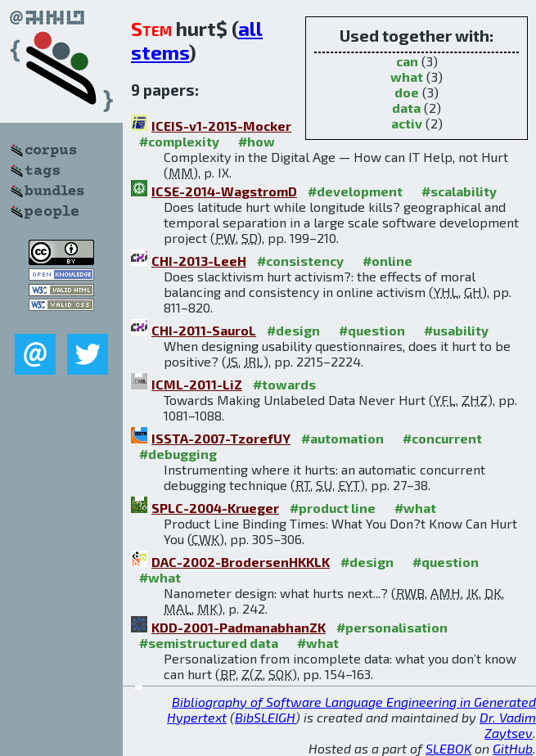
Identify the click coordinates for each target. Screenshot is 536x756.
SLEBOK (448, 748)
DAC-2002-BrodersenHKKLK (241, 562)
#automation (342, 438)
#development (355, 191)
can (407, 61)
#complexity (179, 141)
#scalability (459, 191)
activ (407, 123)
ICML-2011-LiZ (197, 384)
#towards (284, 384)
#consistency (300, 261)
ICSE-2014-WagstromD (224, 191)
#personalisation (392, 627)
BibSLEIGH (265, 717)
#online (387, 261)
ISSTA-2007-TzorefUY (221, 438)
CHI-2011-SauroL (204, 330)
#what (415, 508)
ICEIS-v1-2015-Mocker (221, 126)
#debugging (178, 454)
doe (407, 92)
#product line (333, 508)
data (406, 108)
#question (372, 330)
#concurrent (442, 438)
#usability (456, 330)
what (407, 76)
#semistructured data (209, 643)
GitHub (513, 748)
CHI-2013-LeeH (199, 261)
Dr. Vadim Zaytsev (508, 725)
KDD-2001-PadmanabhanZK (239, 627)
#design (293, 330)
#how (257, 141)
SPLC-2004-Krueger (215, 508)
